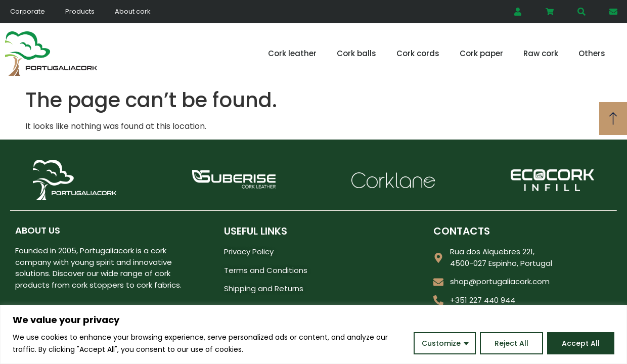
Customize (441, 343)
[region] (313, 334)
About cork (133, 11)
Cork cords (418, 53)
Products (80, 11)
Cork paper (481, 53)
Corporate (28, 11)
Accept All (581, 343)
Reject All (511, 343)
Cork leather (292, 53)
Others (592, 53)
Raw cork (541, 53)
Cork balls (356, 53)
